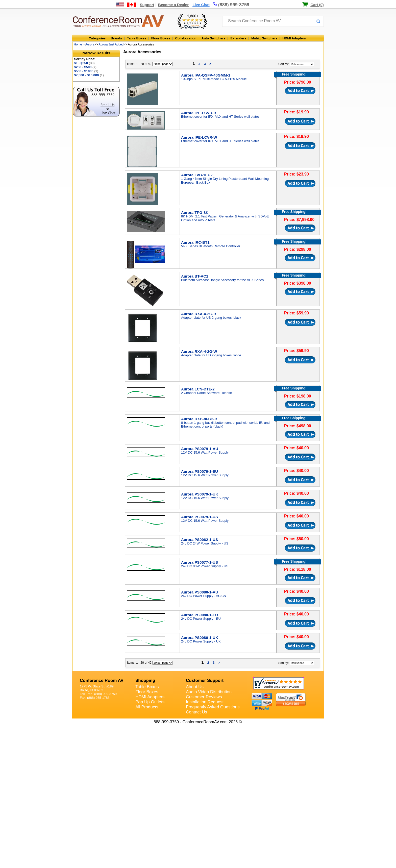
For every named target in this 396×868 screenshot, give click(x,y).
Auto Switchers (214, 38)
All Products (147, 707)
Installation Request (205, 702)
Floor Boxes (161, 38)
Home (78, 44)
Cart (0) (317, 5)
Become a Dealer (173, 5)
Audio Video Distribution (209, 692)
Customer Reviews (204, 697)
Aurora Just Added (111, 44)
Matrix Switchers (264, 38)
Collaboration (186, 38)
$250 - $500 (85, 67)
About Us (195, 687)
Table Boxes (137, 38)
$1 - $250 (84, 63)
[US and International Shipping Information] (126, 5)
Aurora (90, 44)
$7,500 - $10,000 (89, 75)
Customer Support (205, 680)
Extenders (238, 38)
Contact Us (196, 712)
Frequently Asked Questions (213, 707)
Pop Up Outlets (150, 702)
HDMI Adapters (294, 38)
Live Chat (201, 5)
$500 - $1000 (86, 71)
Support (147, 5)
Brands (116, 38)
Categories (97, 38)
